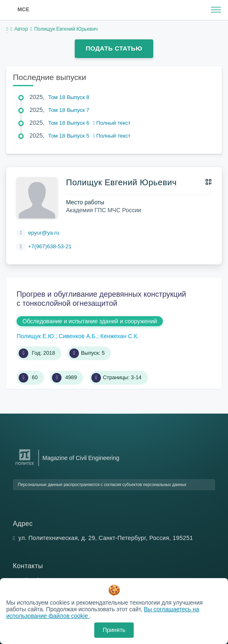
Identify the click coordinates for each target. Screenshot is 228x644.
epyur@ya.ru (44, 233)
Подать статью (114, 48)
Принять (114, 630)
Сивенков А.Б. (78, 336)
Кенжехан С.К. (119, 336)
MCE (23, 9)
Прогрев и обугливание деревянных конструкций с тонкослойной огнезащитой (101, 299)
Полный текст (112, 123)
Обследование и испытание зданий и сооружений (90, 321)
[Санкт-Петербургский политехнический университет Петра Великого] (25, 465)
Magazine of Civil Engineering (81, 458)
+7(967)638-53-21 (50, 246)
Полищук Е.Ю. (36, 336)
